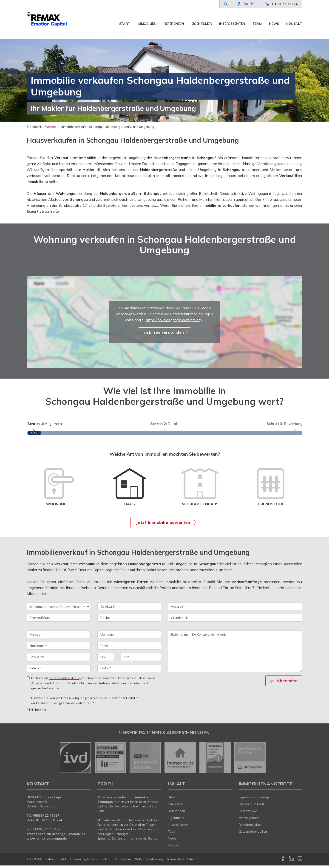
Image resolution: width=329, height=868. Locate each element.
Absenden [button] (288, 683)
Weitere (51, 127)
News (274, 24)
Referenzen (174, 24)
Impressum (123, 862)
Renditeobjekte (250, 827)
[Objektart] (129, 609)
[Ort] (141, 659)
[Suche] (226, 4)
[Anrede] (59, 637)
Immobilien (147, 24)
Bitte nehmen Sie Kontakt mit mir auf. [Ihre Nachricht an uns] (235, 654)
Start (125, 24)
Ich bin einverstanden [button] (163, 332)
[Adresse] (235, 609)
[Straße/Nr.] (59, 659)
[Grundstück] (235, 620)
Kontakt (294, 24)
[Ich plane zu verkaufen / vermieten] (58, 609)
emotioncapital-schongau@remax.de (56, 836)
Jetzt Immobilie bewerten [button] (163, 525)
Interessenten (232, 24)
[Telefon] (59, 671)
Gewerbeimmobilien (253, 834)
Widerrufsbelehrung (148, 862)
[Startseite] (47, 20)
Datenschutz (175, 862)
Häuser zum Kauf (251, 807)
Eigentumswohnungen (255, 800)
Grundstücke (248, 813)
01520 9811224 (285, 4)
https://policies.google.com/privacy (174, 320)
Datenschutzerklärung (65, 680)
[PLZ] (106, 659)
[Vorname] (129, 637)
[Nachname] (59, 648)
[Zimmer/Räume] (59, 620)
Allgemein (45, 424)
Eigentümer (202, 24)
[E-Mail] (129, 671)
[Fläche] (129, 620)
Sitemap (193, 862)
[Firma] (129, 648)
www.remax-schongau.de (47, 841)
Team (257, 24)
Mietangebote (249, 820)
